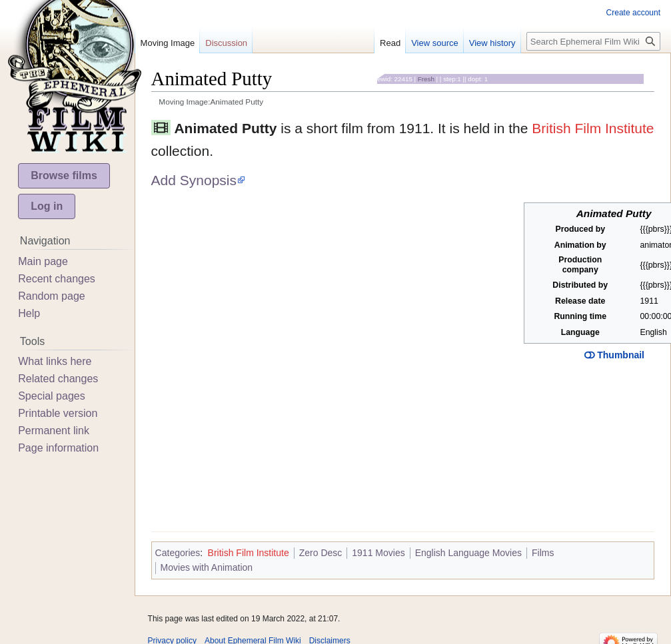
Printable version (58, 413)
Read (390, 43)
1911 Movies (378, 553)
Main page (43, 261)
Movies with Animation (207, 567)
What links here (55, 361)
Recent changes (57, 279)
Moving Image (168, 43)
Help (29, 313)
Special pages (52, 396)
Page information (58, 448)
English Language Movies (468, 553)
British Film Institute (593, 128)
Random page (52, 296)
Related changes (58, 379)
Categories (178, 553)
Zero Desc (321, 553)
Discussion (226, 43)
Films (543, 553)
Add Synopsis (194, 180)
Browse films (64, 175)
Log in (47, 206)
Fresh (426, 79)
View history (492, 43)
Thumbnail (614, 355)
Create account (633, 13)
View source (435, 43)
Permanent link (54, 431)
